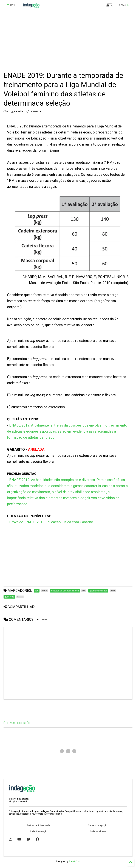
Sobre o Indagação (98, 825)
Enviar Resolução (38, 831)
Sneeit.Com (74, 861)
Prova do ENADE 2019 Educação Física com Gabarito (51, 522)
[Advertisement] (68, 41)
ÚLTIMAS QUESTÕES (18, 723)
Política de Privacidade (38, 825)
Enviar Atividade (98, 831)
